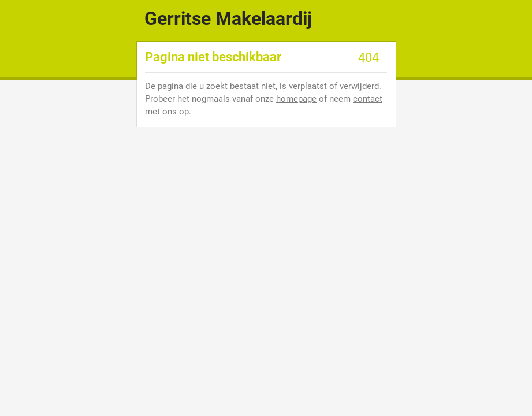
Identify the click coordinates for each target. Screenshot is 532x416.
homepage (296, 99)
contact (368, 99)
